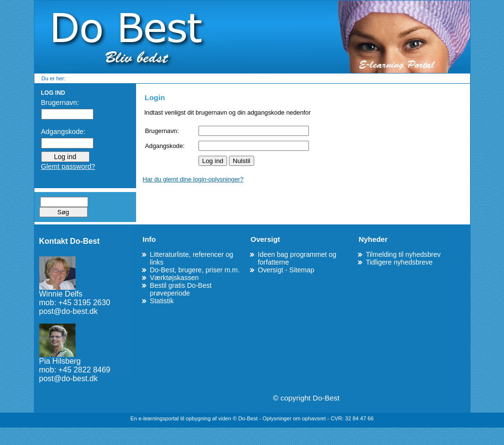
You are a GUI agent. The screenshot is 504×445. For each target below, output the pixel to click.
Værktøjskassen (175, 278)
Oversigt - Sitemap (286, 270)
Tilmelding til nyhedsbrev (403, 254)
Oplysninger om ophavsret (295, 418)
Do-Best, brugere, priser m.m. (195, 270)
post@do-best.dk (69, 311)
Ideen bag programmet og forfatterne (297, 258)
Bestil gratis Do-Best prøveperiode (181, 289)
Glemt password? (68, 166)
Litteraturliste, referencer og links (192, 258)
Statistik (162, 301)
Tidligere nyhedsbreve (399, 262)
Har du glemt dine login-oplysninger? (193, 179)
